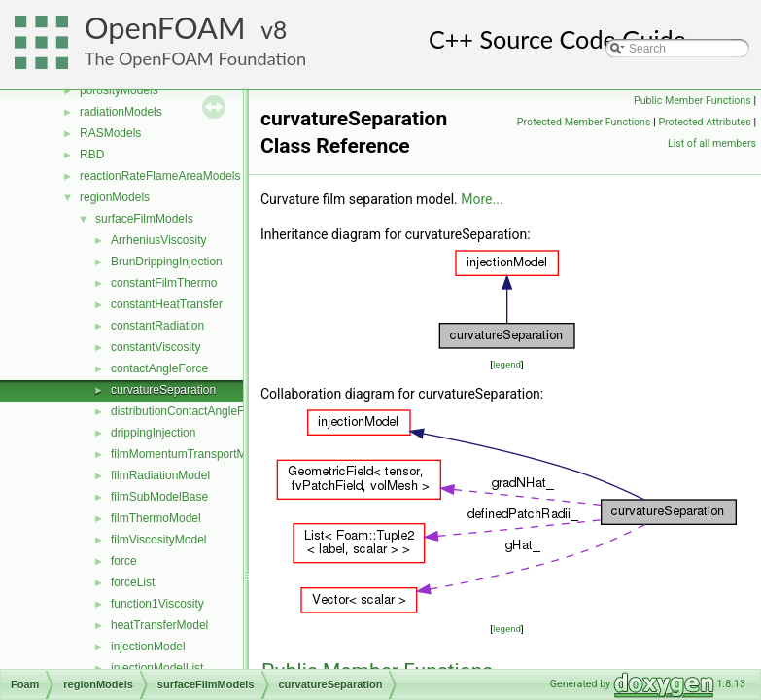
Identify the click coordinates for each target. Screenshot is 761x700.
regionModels (115, 197)
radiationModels (121, 112)
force (124, 561)
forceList (133, 582)
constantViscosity (156, 347)
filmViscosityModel (158, 540)
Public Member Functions (692, 101)
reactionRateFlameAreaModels (160, 176)
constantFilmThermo (164, 283)
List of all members (712, 143)
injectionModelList (157, 668)
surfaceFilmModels (144, 219)
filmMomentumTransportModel (190, 454)
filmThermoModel (156, 518)
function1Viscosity (157, 604)
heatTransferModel (159, 625)
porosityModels (119, 90)
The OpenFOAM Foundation (195, 58)
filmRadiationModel (160, 475)
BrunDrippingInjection (167, 262)
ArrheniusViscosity (158, 240)
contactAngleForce (159, 368)
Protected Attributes (704, 122)
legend (507, 364)
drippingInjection (153, 433)
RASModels (110, 133)
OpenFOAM (165, 28)
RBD (92, 155)
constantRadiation (157, 326)
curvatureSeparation (163, 390)
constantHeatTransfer (167, 304)
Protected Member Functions (584, 122)
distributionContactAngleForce (189, 411)
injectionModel (148, 647)
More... (482, 199)
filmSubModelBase (159, 497)
